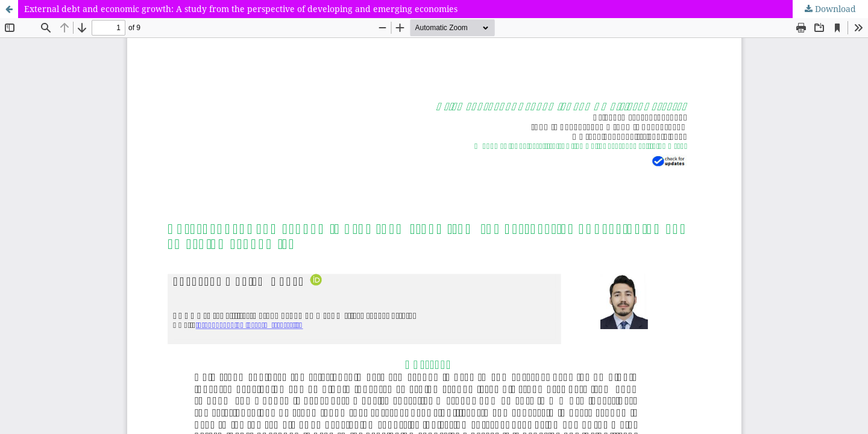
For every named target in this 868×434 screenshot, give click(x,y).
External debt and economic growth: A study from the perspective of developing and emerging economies (241, 9)
